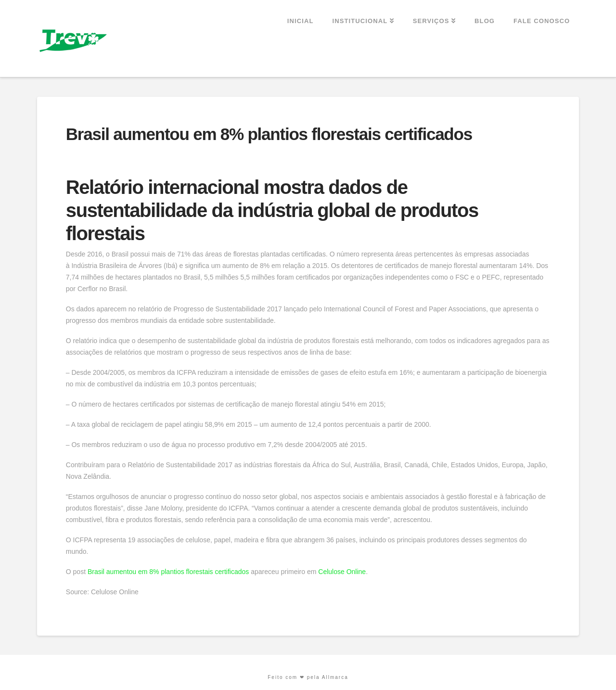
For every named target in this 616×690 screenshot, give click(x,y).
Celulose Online (342, 572)
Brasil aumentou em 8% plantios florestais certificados (168, 572)
